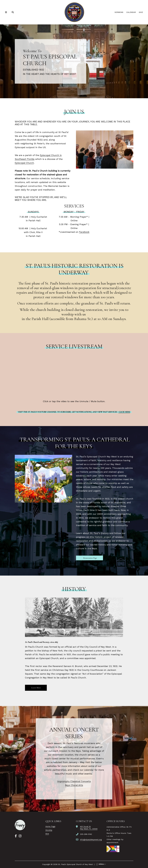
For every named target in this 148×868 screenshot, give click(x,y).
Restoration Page (90, 558)
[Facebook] (16, 836)
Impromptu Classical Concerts (74, 781)
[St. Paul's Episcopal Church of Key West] (74, 12)
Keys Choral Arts (74, 785)
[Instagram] (20, 836)
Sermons (119, 12)
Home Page (50, 826)
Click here (124, 412)
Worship (49, 830)
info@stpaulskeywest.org (91, 839)
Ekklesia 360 (101, 864)
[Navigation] (6, 12)
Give (141, 12)
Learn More (36, 688)
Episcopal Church (24, 163)
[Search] (13, 12)
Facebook (84, 232)
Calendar (131, 12)
